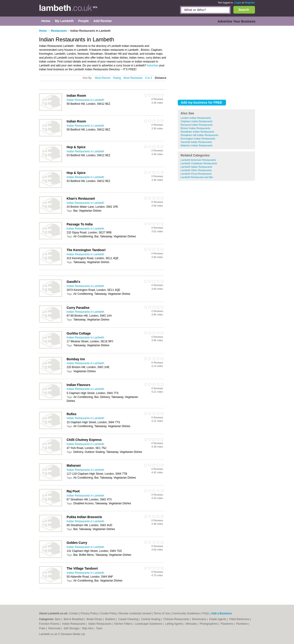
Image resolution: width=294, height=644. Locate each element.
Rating (117, 78)
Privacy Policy (89, 613)
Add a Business (221, 613)
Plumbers (242, 624)
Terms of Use (162, 613)
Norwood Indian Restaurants (196, 125)
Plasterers (227, 624)
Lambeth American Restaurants (198, 160)
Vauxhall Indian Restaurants (196, 142)
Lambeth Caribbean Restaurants (199, 163)
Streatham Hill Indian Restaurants (199, 135)
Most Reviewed (133, 78)
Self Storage (72, 628)
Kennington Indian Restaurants (198, 139)
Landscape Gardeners (149, 624)
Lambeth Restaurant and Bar (197, 177)
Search (244, 10)
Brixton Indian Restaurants (195, 128)
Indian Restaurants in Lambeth (85, 100)
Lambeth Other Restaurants (196, 170)
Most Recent (103, 78)
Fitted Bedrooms (240, 619)
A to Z (148, 78)
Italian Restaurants (100, 624)
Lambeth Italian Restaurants (196, 167)
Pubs (43, 628)
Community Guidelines (186, 613)
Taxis (99, 628)
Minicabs (191, 624)
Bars (58, 619)
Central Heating (151, 619)
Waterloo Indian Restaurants (196, 145)
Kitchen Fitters (124, 624)
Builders (111, 619)
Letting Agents (174, 624)
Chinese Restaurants (177, 619)
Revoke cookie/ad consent (135, 613)
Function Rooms (49, 624)
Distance (161, 78)
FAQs (206, 613)
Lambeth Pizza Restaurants (196, 174)
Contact (74, 613)
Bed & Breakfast (74, 619)
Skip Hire (88, 628)
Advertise (153, 65)
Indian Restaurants (74, 624)
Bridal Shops (95, 619)
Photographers (209, 624)
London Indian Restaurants (196, 118)
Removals (55, 628)
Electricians (199, 619)
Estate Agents (218, 619)
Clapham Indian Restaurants (196, 121)
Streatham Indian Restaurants (197, 132)
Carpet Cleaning (129, 619)
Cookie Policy (109, 613)
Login (238, 3)
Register (250, 3)
